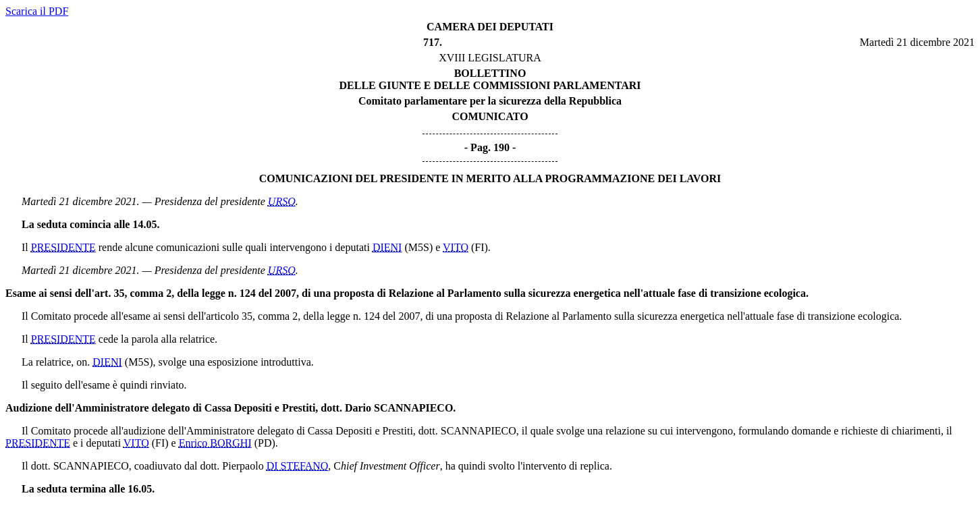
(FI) (480, 247)
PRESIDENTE (63, 247)
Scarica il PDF (37, 11)
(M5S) (418, 247)
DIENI (387, 247)
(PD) (265, 443)
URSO (282, 201)
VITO (456, 247)
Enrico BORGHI (215, 443)
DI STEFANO (298, 466)
